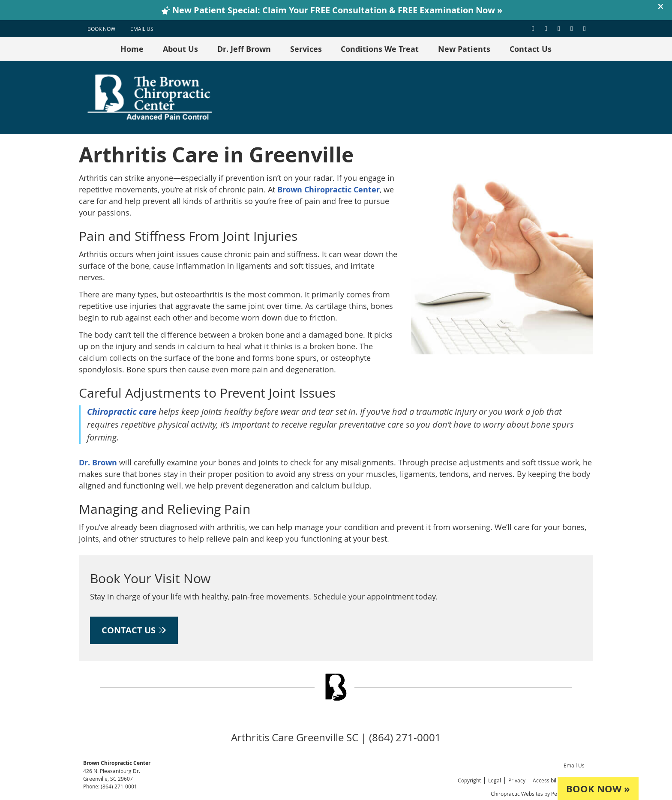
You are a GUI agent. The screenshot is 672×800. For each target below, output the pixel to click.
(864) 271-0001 (119, 786)
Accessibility (547, 780)
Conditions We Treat (380, 49)
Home (132, 49)
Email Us (142, 29)
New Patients (464, 49)
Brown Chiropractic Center (328, 190)
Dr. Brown (98, 463)
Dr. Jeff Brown (244, 49)
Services (306, 49)
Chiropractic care (123, 412)
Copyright (469, 780)
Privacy (517, 780)
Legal (495, 780)
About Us (180, 49)
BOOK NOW (101, 29)
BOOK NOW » (598, 789)
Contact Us (531, 49)
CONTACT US (134, 630)
